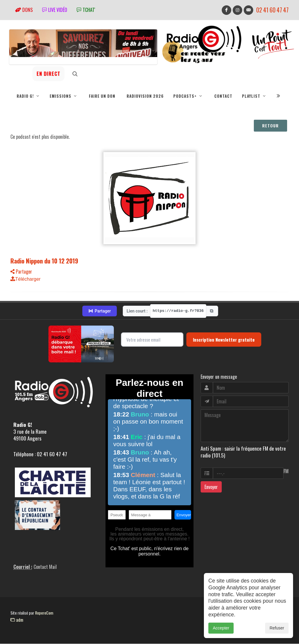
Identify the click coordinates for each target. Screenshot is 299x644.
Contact (223, 96)
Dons (24, 10)
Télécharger (25, 279)
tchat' (86, 10)
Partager (21, 272)
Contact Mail (45, 567)
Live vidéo (55, 10)
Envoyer (211, 487)
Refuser (277, 630)
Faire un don (102, 96)
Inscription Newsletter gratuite (224, 340)
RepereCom (44, 613)
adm (17, 620)
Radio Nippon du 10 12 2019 (44, 261)
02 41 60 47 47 (272, 10)
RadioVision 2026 (145, 96)
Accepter (221, 630)
